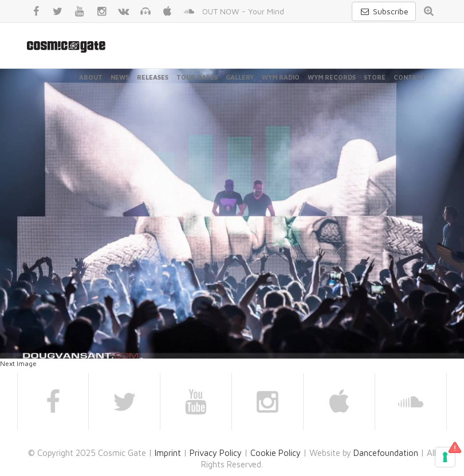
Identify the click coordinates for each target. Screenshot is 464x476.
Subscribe (384, 11)
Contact (410, 77)
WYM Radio (281, 77)
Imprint (168, 453)
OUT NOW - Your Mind (243, 11)
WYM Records (332, 77)
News (120, 77)
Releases (153, 77)
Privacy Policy (216, 453)
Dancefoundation (386, 453)
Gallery (240, 77)
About (91, 77)
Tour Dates (197, 77)
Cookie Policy (276, 453)
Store (375, 77)
